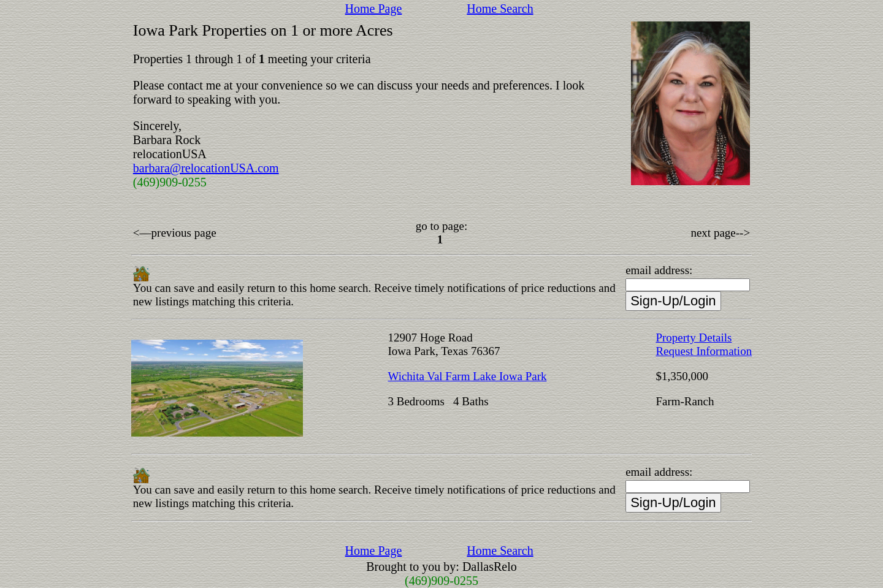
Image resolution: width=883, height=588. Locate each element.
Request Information (704, 351)
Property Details (694, 338)
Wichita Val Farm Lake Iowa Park (467, 376)
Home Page (374, 9)
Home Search (500, 9)
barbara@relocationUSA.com (206, 168)
